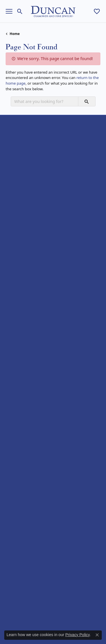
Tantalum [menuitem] (14, 345)
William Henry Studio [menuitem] (24, 424)
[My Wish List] (97, 11)
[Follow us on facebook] (11, 555)
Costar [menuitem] (11, 360)
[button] (53, 121)
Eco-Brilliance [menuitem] (17, 330)
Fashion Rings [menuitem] (18, 226)
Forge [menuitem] (11, 338)
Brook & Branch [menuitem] (19, 309)
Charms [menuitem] (12, 255)
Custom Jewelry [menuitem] (19, 464)
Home (15, 34)
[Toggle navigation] (9, 11)
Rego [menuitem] (10, 396)
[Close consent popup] (97, 635)
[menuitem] (33, 590)
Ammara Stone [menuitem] (18, 302)
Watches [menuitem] (13, 270)
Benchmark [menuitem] (16, 352)
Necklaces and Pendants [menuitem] (27, 241)
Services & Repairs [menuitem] (21, 471)
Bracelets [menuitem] (14, 262)
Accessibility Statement (53, 623)
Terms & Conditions (69, 615)
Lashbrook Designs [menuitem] (22, 374)
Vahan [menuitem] (11, 417)
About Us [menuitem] (14, 449)
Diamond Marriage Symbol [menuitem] (29, 323)
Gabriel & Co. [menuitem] (17, 367)
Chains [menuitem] (11, 248)
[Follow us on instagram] (25, 555)
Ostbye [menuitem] (12, 381)
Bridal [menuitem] (11, 212)
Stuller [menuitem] (11, 410)
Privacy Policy (31, 615)
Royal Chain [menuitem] (16, 403)
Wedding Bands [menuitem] (19, 219)
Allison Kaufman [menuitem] (20, 294)
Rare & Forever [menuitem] (18, 388)
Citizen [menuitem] (11, 316)
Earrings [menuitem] (13, 234)
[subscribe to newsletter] (91, 523)
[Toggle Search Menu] (20, 11)
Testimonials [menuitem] (16, 478)
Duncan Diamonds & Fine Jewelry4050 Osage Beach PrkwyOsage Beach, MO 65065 (34, 174)
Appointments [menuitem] (18, 457)
